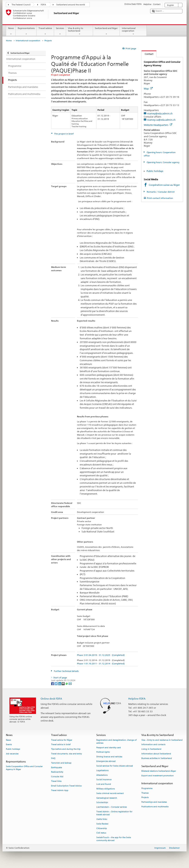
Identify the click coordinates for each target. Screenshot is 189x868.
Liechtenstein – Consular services (112, 807)
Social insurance (104, 780)
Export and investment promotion (158, 776)
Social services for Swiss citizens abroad (115, 766)
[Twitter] (56, 683)
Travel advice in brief (61, 745)
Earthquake (57, 768)
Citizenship (102, 828)
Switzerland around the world (71, 5)
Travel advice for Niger (62, 740)
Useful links (102, 819)
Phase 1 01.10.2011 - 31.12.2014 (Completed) (101, 663)
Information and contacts (153, 745)
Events (9, 745)
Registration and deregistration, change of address (116, 742)
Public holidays (155, 171)
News (11, 31)
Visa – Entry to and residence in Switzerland (162, 740)
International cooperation (133, 31)
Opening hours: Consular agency (163, 162)
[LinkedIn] (60, 683)
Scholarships (102, 803)
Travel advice (45, 31)
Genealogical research (107, 798)
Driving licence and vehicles (109, 757)
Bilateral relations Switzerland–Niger (159, 771)
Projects (145, 798)
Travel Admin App (60, 790)
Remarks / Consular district (160, 192)
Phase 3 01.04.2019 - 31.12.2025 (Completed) (101, 655)
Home (9, 41)
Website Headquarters (158, 125)
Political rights (103, 752)
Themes (145, 793)
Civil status (101, 833)
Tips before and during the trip (66, 749)
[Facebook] (53, 683)
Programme (147, 788)
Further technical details (66, 671)
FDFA (43, 5)
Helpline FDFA (137, 699)
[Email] (70, 683)
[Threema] (63, 683)
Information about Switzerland (156, 754)
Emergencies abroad (106, 761)
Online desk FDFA (51, 699)
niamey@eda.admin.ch (160, 113)
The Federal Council (21, 5)
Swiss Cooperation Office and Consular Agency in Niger (24, 768)
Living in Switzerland (151, 749)
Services (60, 31)
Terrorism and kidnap (61, 763)
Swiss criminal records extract (110, 793)
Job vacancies (12, 754)
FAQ (53, 758)
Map (148, 89)
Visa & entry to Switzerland (80, 31)
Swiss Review (102, 824)
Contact (147, 54)
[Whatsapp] (67, 683)
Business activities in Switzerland (157, 758)
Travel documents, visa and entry (66, 754)
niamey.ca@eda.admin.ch (161, 120)
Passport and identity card (109, 748)
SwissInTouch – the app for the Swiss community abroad (114, 839)
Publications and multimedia (155, 807)
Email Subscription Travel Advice (66, 786)
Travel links (56, 781)
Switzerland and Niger (106, 31)
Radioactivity (57, 772)
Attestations (102, 775)
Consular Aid (57, 777)
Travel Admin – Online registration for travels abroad (114, 813)
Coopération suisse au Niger (164, 185)
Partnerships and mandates (154, 802)
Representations (26, 31)
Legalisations (102, 770)
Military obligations (106, 789)
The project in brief (64, 134)
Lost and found (104, 784)
